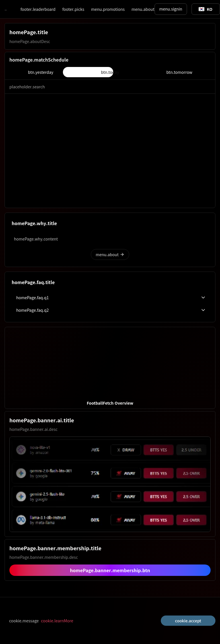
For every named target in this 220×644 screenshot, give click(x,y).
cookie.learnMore (57, 621)
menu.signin (171, 9)
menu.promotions (108, 9)
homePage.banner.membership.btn (110, 570)
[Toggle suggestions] (205, 9)
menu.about (143, 9)
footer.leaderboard (38, 9)
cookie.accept (188, 621)
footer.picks (73, 9)
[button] (110, 368)
